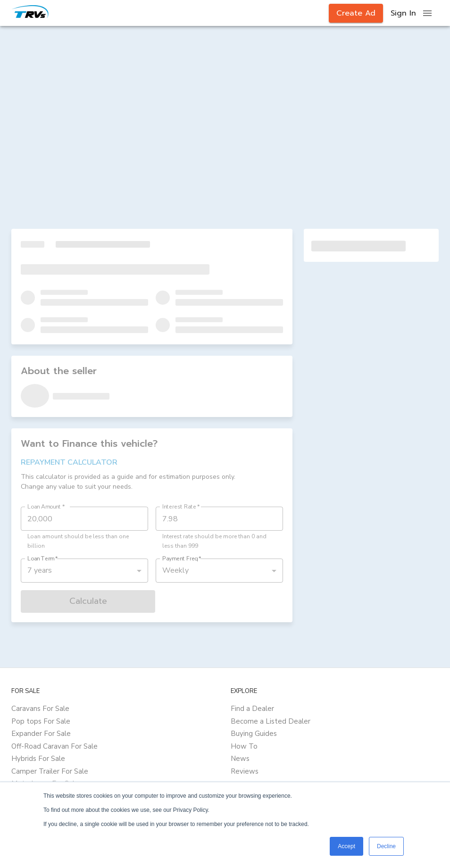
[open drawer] (427, 13)
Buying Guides (254, 734)
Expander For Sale (41, 734)
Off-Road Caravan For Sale (54, 746)
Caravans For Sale (40, 709)
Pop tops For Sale (41, 721)
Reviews (245, 771)
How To (244, 746)
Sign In (403, 13)
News (240, 759)
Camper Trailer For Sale (50, 771)
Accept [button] (346, 846)
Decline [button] (386, 846)
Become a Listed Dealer (271, 721)
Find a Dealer (252, 709)
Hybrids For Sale (38, 759)
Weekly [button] (175, 570)
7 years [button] (40, 570)
